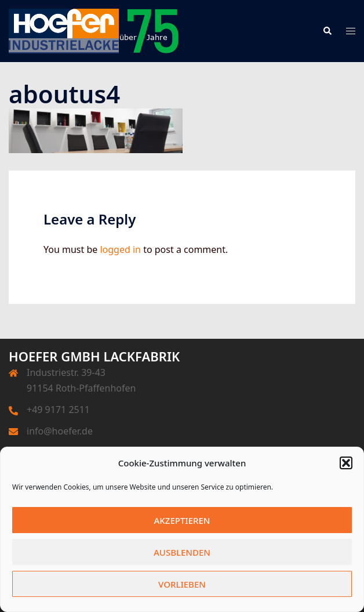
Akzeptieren (182, 520)
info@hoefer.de (60, 431)
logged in (120, 249)
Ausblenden (182, 552)
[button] (346, 463)
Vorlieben (182, 584)
